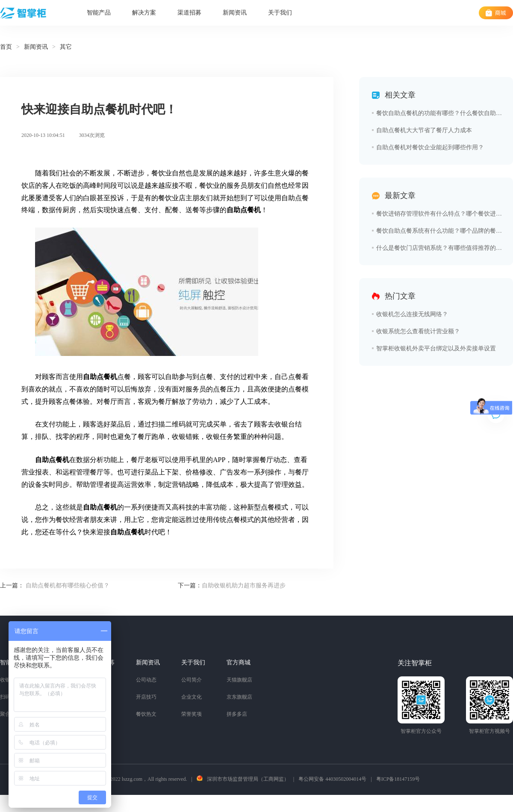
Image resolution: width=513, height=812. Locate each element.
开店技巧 (146, 697)
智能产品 (99, 13)
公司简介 (192, 680)
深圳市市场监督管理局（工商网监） (248, 779)
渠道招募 (189, 13)
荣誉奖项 (192, 714)
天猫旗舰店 (239, 680)
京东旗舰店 (239, 697)
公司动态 (146, 680)
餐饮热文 (146, 714)
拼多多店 (237, 714)
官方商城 (239, 662)
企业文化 (192, 697)
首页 (6, 47)
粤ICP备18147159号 (398, 779)
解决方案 (144, 13)
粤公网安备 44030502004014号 (332, 779)
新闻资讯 (235, 13)
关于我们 (280, 13)
